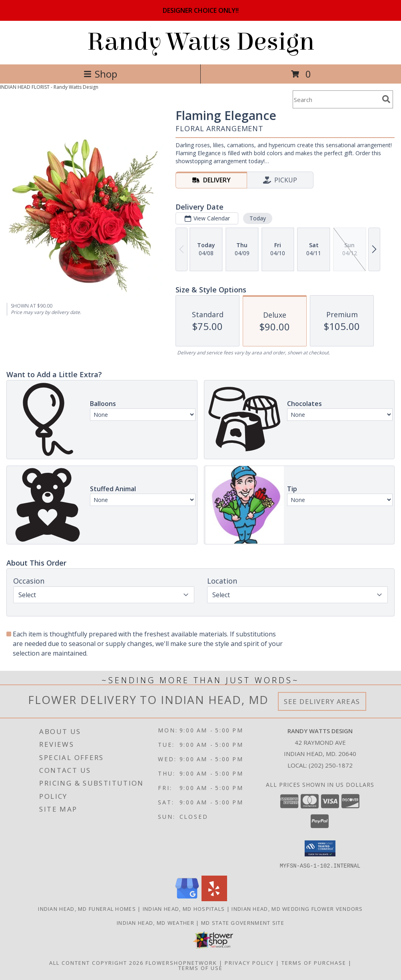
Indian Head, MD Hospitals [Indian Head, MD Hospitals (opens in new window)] (184, 908)
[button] (320, 848)
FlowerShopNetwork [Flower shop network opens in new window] (181, 962)
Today (258, 218)
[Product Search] (336, 99)
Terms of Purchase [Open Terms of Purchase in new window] (314, 962)
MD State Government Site (243, 922)
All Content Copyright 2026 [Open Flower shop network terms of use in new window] (96, 962)
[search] (386, 99)
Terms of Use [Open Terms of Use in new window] (200, 968)
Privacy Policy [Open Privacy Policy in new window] (249, 962)
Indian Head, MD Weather (156, 922)
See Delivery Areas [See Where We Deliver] (322, 701)
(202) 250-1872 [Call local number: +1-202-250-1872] (331, 765)
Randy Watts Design (201, 42)
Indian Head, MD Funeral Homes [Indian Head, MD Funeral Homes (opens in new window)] (87, 908)
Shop (100, 74)
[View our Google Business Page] (187, 899)
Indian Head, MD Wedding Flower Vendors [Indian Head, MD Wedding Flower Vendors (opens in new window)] (297, 908)
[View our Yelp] (214, 899)
